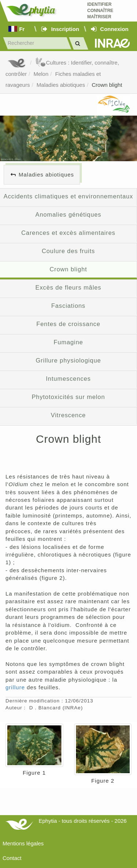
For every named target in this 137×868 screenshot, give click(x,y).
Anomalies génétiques (68, 214)
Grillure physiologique (68, 360)
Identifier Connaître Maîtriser (100, 11)
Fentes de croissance (68, 324)
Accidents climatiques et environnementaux (68, 196)
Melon (41, 74)
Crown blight (107, 85)
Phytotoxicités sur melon (68, 397)
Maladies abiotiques (61, 85)
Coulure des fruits (68, 251)
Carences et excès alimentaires (68, 233)
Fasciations (68, 306)
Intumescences (68, 379)
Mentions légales (23, 843)
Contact (12, 858)
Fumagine (68, 342)
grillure (15, 687)
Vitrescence (68, 415)
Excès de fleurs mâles (68, 287)
